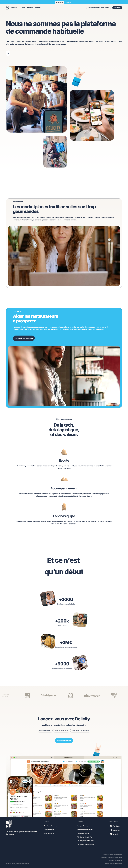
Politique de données (115, 861)
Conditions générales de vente (112, 854)
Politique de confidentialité (114, 864)
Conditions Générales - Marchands (111, 857)
